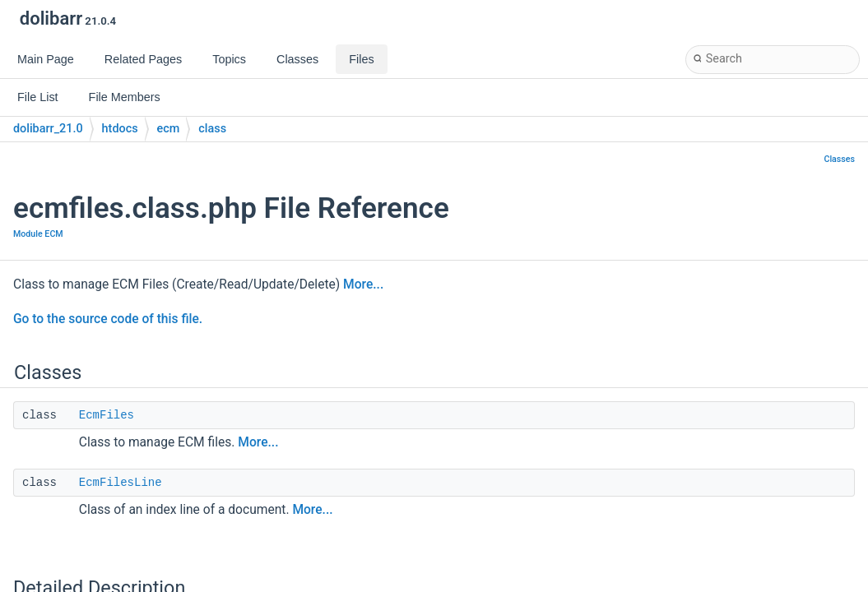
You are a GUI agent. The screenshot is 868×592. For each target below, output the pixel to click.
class (212, 129)
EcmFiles (107, 415)
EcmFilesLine (121, 483)
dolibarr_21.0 (48, 129)
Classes (839, 159)
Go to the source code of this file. (108, 319)
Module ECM (38, 234)
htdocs (120, 129)
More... (363, 284)
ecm (169, 129)
